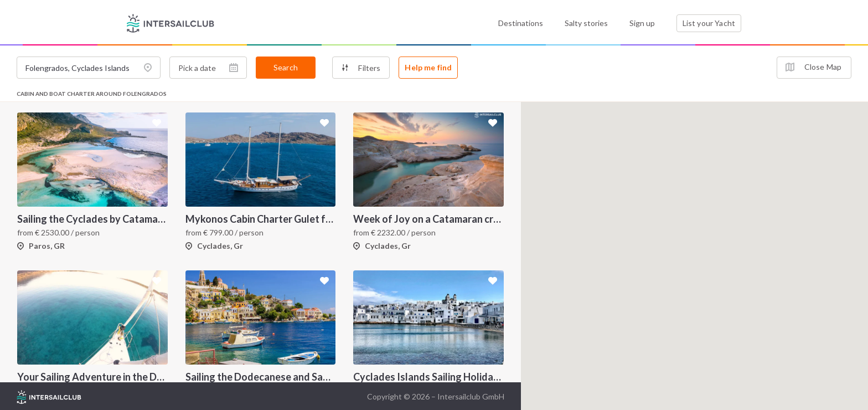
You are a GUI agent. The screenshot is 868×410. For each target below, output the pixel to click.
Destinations (521, 23)
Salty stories (586, 23)
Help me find (428, 67)
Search (286, 67)
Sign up (642, 23)
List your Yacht (709, 23)
